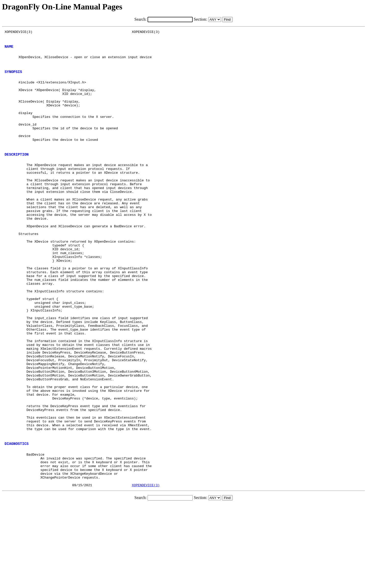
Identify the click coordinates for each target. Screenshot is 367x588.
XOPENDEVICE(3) (146, 568)
